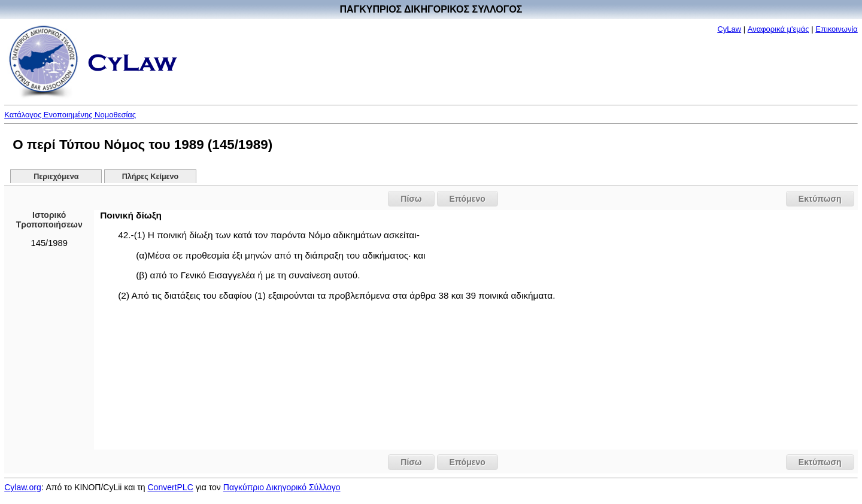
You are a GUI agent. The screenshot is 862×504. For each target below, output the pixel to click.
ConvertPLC (171, 487)
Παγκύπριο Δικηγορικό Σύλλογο (282, 487)
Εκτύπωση (820, 199)
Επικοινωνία (837, 29)
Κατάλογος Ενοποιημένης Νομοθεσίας (70, 115)
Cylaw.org (22, 487)
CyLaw (729, 29)
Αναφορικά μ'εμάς (778, 29)
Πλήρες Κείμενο (151, 177)
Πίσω (411, 199)
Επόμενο (468, 199)
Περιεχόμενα (56, 177)
